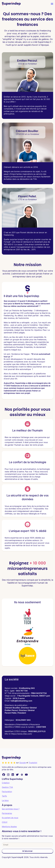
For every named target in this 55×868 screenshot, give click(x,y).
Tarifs (4, 796)
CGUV (5, 822)
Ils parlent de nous (10, 818)
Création (6, 783)
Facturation (7, 792)
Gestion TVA (7, 787)
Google (23, 763)
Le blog (5, 800)
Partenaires (7, 813)
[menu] (52, 4)
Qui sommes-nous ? (11, 809)
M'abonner (27, 851)
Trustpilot (33, 763)
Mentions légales (9, 827)
